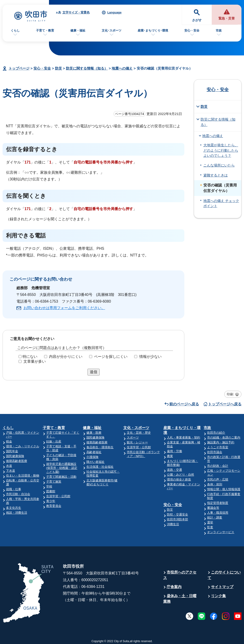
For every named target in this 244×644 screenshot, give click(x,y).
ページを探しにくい (111, 357)
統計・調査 (215, 517)
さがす (197, 20)
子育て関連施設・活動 (61, 477)
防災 (59, 68)
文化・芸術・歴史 (139, 433)
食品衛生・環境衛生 (100, 447)
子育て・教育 (45, 30)
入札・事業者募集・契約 (184, 437)
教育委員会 (54, 506)
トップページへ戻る (225, 404)
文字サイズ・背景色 (76, 12)
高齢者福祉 (94, 452)
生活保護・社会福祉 (100, 467)
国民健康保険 (15, 456)
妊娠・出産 (54, 441)
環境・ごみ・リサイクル (23, 446)
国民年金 (12, 451)
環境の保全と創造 (179, 479)
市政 (219, 30)
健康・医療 (94, 433)
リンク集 (218, 596)
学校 (49, 486)
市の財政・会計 (218, 466)
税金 (9, 441)
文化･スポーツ (112, 30)
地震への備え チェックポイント (221, 203)
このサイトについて (224, 575)
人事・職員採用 (218, 513)
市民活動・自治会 (18, 494)
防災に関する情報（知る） (87, 68)
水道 (9, 466)
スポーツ (133, 437)
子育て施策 (54, 482)
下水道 (11, 471)
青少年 (51, 501)
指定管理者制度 (218, 503)
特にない (30, 357)
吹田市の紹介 (216, 433)
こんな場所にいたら (219, 165)
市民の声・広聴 (218, 479)
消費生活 (173, 524)
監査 (210, 527)
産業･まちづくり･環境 (153, 30)
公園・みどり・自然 (181, 475)
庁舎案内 (174, 587)
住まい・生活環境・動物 (23, 476)
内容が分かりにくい (66, 357)
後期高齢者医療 (17, 461)
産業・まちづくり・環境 (182, 430)
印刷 (230, 394)
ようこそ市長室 (218, 447)
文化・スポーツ (136, 428)
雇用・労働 (174, 451)
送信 (94, 372)
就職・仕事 (14, 489)
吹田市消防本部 (177, 519)
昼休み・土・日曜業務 (180, 599)
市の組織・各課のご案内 (224, 437)
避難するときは (216, 175)
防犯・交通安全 (177, 514)
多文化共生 (14, 508)
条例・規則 (215, 484)
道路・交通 (174, 470)
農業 (170, 456)
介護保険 (92, 457)
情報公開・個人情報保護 (224, 489)
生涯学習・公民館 (58, 496)
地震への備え (122, 68)
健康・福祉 (78, 30)
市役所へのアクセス (180, 575)
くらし (15, 30)
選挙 (210, 522)
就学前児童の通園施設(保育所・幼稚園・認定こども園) (62, 468)
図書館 (51, 491)
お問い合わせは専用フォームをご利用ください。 (64, 308)
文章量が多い (35, 361)
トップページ (19, 68)
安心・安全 (192, 30)
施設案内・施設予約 (221, 442)
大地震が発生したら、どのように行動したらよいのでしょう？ (221, 150)
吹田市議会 (215, 452)
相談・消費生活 (17, 513)
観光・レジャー (137, 442)
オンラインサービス (221, 532)
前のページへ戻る (184, 404)
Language (114, 12)
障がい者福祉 (95, 462)
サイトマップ (222, 587)
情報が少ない (150, 357)
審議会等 (213, 508)
